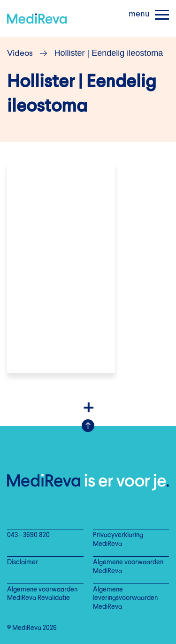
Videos (20, 53)
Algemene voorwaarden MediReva (128, 567)
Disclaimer (23, 563)
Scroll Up (88, 426)
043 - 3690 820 (28, 535)
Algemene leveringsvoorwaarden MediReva (125, 599)
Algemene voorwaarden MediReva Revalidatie (42, 594)
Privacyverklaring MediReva (118, 540)
